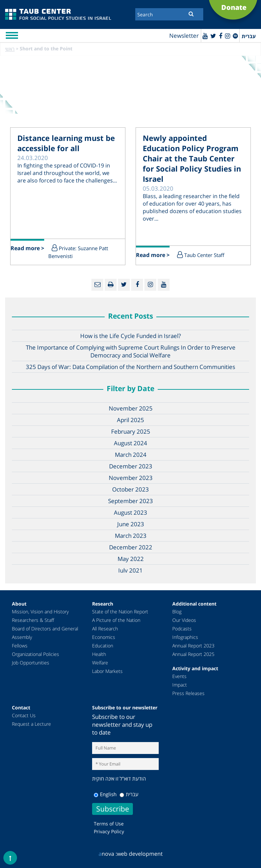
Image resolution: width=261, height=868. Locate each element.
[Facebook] (221, 36)
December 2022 (131, 547)
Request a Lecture (31, 724)
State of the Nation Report (120, 612)
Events (179, 676)
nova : (108, 854)
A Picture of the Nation (116, 620)
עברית (129, 794)
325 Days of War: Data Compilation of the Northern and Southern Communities (130, 367)
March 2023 (131, 536)
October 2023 (130, 489)
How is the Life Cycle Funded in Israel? (130, 336)
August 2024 (130, 443)
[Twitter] (213, 36)
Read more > (27, 248)
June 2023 (131, 524)
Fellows (20, 646)
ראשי (10, 49)
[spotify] (235, 36)
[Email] (97, 285)
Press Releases (188, 693)
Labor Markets (107, 671)
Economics (104, 637)
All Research (105, 629)
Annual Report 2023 (193, 646)
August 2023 (130, 512)
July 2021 (130, 570)
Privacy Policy (109, 831)
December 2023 (131, 466)
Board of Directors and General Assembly (45, 633)
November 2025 (131, 408)
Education (103, 646)
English (105, 794)
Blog (177, 612)
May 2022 (131, 559)
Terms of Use (109, 824)
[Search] (169, 14)
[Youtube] (205, 36)
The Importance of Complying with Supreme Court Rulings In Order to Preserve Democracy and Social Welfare (131, 351)
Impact (180, 685)
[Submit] (191, 14)
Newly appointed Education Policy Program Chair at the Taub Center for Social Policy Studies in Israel (192, 158)
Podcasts (182, 629)
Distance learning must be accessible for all (66, 143)
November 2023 (131, 478)
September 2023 (130, 501)
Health (99, 654)
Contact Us (24, 715)
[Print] (111, 285)
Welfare (100, 663)
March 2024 (131, 455)
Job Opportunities (31, 663)
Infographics (185, 637)
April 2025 (130, 420)
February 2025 (131, 431)
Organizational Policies (36, 654)
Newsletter (184, 36)
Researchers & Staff (33, 620)
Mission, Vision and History (40, 612)
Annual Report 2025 (193, 654)
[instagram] (228, 36)
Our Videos (184, 620)
